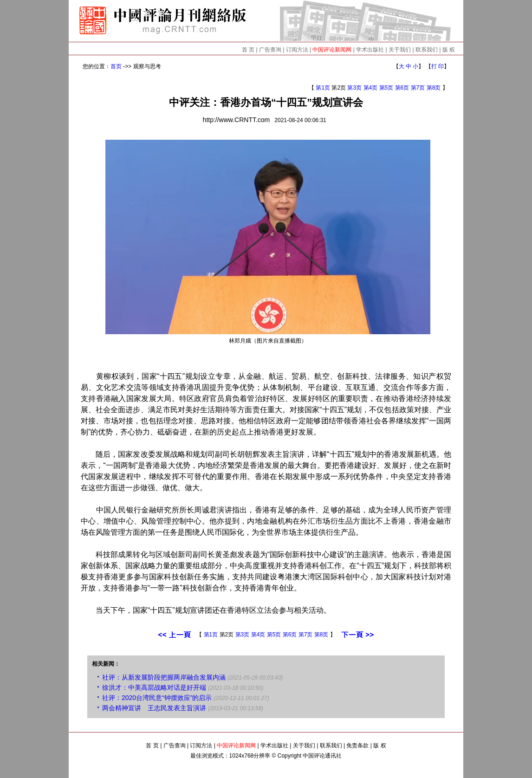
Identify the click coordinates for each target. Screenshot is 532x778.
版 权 (449, 50)
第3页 (354, 88)
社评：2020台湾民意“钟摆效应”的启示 (157, 698)
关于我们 (400, 50)
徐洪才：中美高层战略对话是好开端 (154, 687)
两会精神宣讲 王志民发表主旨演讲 (154, 708)
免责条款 (357, 746)
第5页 (386, 88)
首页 (116, 66)
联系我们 (427, 50)
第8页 (434, 88)
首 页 (248, 50)
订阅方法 (297, 50)
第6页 (402, 88)
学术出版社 (370, 50)
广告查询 (270, 50)
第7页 (418, 88)
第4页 (371, 88)
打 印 (438, 66)
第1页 (323, 88)
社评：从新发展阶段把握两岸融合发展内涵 (164, 677)
